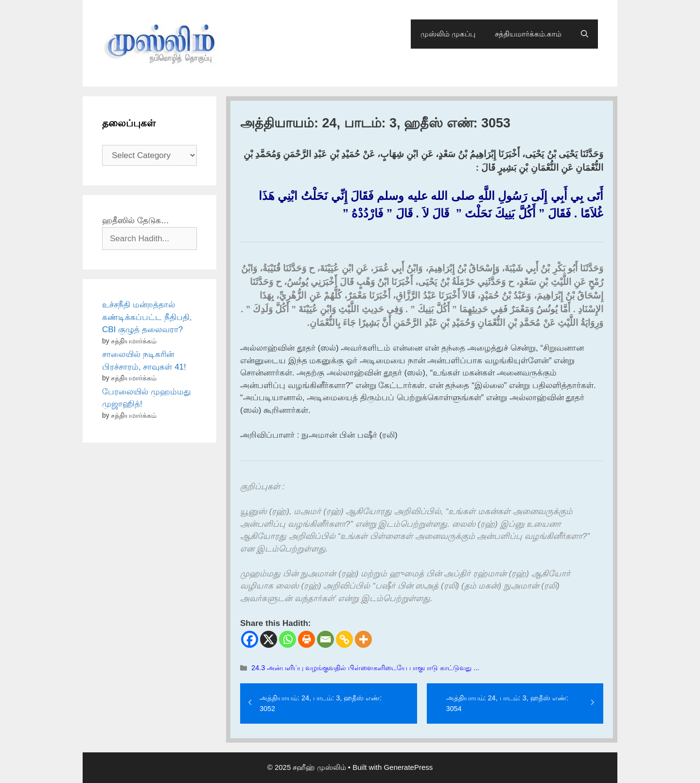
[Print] (306, 639)
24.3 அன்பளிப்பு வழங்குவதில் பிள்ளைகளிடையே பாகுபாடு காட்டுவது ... (365, 668)
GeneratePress (408, 767)
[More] (363, 639)
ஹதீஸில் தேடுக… (136, 221)
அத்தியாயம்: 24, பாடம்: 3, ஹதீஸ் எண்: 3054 (507, 703)
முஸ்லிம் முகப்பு (448, 34)
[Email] (325, 639)
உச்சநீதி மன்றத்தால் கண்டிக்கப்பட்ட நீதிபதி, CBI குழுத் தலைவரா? (147, 317)
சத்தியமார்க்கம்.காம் (528, 34)
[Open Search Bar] (585, 34)
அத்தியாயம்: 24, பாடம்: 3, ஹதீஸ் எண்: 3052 (321, 703)
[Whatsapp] (288, 639)
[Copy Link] (344, 639)
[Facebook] (250, 639)
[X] (269, 639)
